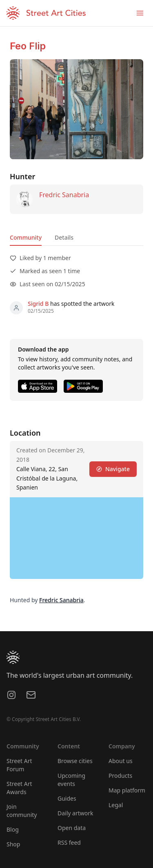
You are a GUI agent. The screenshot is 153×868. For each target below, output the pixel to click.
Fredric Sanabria (64, 195)
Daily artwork (75, 813)
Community (26, 237)
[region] (76, 538)
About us (121, 761)
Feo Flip (28, 46)
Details (64, 237)
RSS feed (69, 842)
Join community (22, 811)
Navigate (113, 469)
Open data (72, 828)
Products (120, 776)
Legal (116, 805)
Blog (13, 829)
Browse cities (75, 761)
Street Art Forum (19, 765)
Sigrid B (38, 304)
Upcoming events (71, 780)
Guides (67, 798)
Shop (13, 844)
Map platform (127, 790)
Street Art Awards (19, 788)
